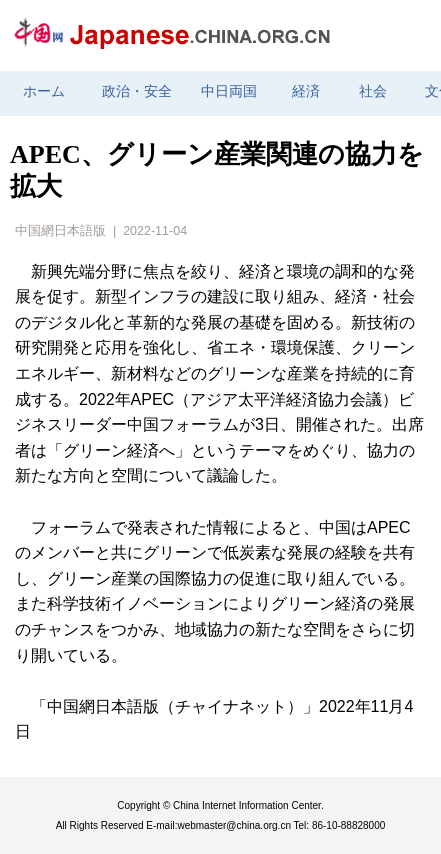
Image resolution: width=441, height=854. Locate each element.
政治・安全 (137, 91)
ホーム (44, 91)
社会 (373, 91)
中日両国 (229, 91)
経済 (306, 91)
